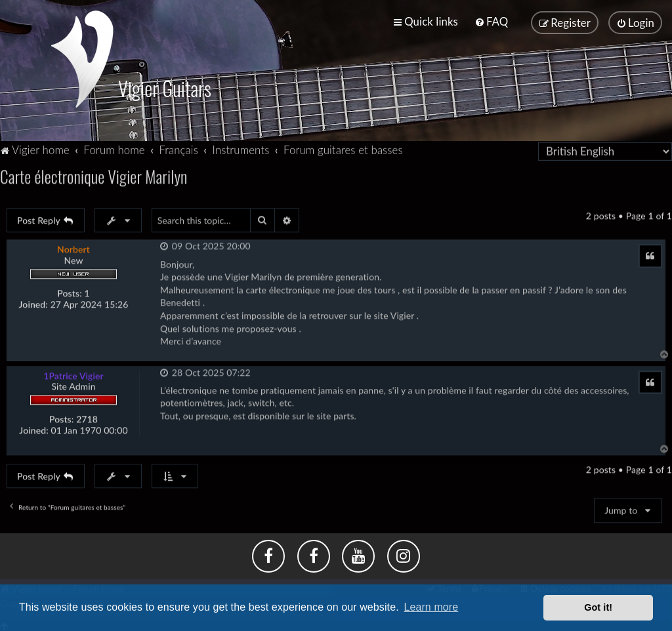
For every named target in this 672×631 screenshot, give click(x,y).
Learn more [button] (431, 607)
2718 (87, 418)
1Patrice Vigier (73, 374)
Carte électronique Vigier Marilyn (94, 175)
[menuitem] (491, 21)
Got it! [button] (598, 607)
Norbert (73, 248)
